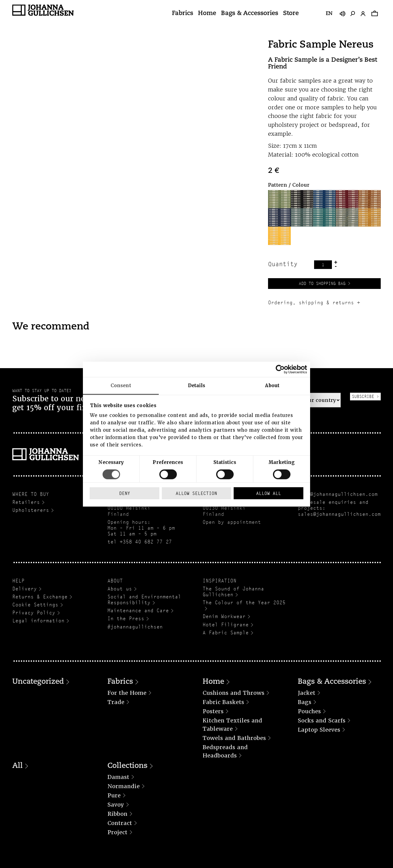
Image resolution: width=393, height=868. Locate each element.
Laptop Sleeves (319, 730)
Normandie (124, 786)
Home (207, 14)
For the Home (127, 693)
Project (117, 832)
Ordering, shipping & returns (311, 303)
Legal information (38, 621)
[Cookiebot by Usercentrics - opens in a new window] (280, 369)
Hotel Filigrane (226, 625)
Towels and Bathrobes (234, 738)
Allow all (268, 493)
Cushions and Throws (233, 693)
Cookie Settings (35, 605)
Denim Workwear (224, 616)
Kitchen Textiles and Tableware (232, 725)
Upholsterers (31, 510)
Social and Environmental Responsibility (144, 600)
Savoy (116, 805)
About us (120, 589)
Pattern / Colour (289, 185)
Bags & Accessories (250, 14)
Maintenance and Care (138, 611)
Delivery (25, 589)
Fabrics (183, 14)
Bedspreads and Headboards (225, 751)
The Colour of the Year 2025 (244, 603)
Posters (213, 711)
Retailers (26, 502)
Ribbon (117, 814)
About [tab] (272, 385)
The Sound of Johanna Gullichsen (233, 592)
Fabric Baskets (223, 702)
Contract (120, 823)
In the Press (126, 619)
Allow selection (196, 493)
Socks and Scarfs (322, 720)
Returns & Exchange (40, 597)
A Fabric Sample (226, 633)
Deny (125, 493)
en (329, 14)
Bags (305, 702)
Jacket (307, 693)
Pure (114, 795)
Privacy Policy (34, 613)
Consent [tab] (121, 385)
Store (291, 14)
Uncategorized (38, 682)
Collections (127, 766)
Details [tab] (197, 385)
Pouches (309, 711)
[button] (279, 199)
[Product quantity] (323, 265)
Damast (118, 777)
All (18, 766)
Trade (116, 702)
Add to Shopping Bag (322, 283)
